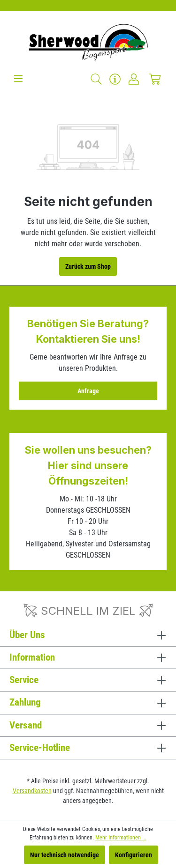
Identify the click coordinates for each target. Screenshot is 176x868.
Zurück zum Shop (88, 266)
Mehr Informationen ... (121, 838)
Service (24, 680)
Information (32, 657)
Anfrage (88, 391)
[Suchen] (96, 79)
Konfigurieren (134, 855)
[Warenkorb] (155, 79)
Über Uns (27, 635)
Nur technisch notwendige (65, 855)
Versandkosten (32, 791)
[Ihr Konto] (134, 79)
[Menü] (18, 79)
